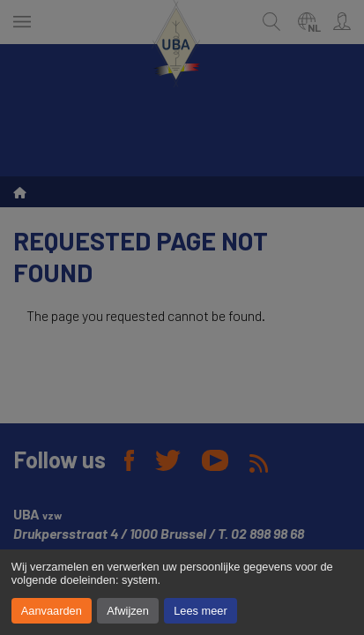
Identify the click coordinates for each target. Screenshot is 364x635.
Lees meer (200, 611)
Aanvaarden (52, 611)
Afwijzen (128, 611)
